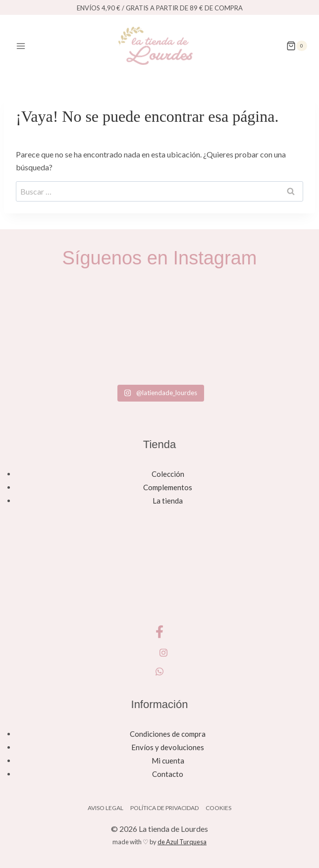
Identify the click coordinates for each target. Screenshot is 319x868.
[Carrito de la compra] (297, 46)
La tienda (168, 501)
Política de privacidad (164, 808)
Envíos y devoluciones (168, 747)
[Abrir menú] (21, 46)
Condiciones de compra (168, 734)
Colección (168, 474)
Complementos (168, 487)
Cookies (218, 808)
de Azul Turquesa (182, 842)
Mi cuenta (168, 761)
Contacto (168, 774)
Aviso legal (106, 808)
